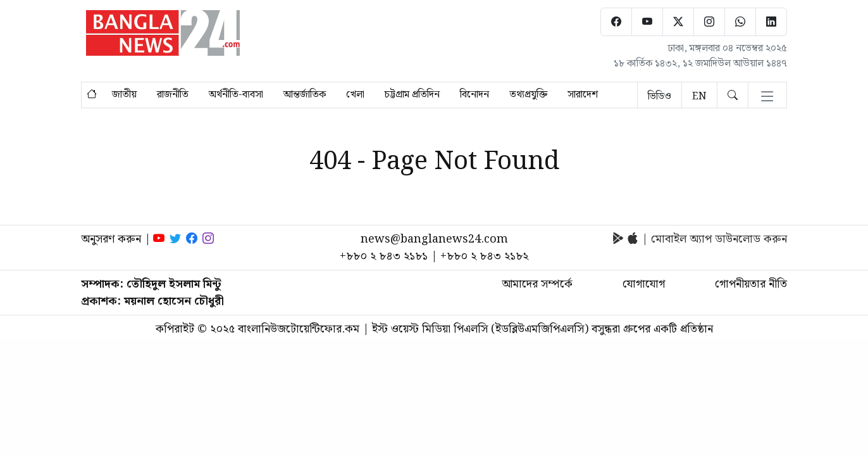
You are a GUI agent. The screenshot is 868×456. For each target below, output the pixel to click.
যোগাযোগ (644, 284)
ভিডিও (660, 97)
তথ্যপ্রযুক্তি (528, 95)
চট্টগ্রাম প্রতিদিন (412, 95)
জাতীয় (124, 95)
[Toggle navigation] (767, 97)
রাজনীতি (173, 95)
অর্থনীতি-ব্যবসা (236, 95)
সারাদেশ (583, 95)
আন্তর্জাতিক (305, 95)
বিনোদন (474, 95)
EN (699, 97)
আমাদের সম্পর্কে (537, 284)
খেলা (355, 95)
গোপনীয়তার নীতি (751, 284)
